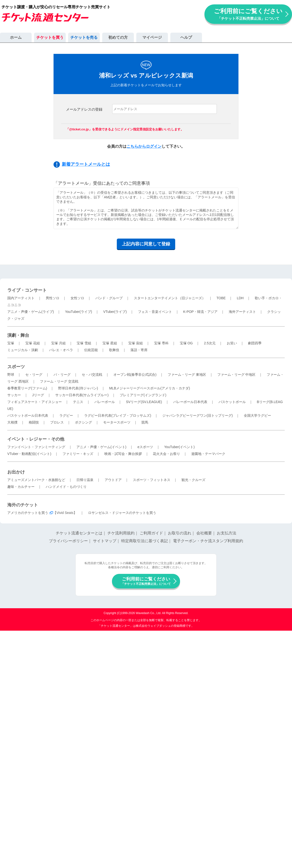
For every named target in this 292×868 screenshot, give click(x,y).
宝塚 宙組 (136, 343)
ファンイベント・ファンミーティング (36, 447)
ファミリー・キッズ (78, 454)
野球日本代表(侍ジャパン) (78, 388)
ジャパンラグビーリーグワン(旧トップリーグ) (197, 415)
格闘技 (34, 422)
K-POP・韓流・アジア (201, 312)
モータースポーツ (117, 422)
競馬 (145, 422)
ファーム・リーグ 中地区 (237, 375)
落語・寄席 (139, 350)
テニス (78, 402)
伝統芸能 (91, 350)
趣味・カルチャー (21, 487)
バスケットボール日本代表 (28, 415)
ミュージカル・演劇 (23, 350)
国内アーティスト (21, 298)
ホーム (16, 37)
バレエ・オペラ (61, 350)
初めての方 (118, 37)
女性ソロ (77, 298)
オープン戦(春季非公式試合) (135, 375)
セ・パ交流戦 (92, 375)
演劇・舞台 (18, 335)
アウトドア (113, 480)
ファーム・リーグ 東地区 (187, 375)
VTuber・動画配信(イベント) (29, 454)
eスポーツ (145, 447)
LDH (240, 298)
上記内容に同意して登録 (146, 244)
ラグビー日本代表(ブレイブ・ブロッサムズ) (118, 415)
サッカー (14, 395)
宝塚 (11, 343)
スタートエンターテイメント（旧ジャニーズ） (170, 298)
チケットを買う (50, 37)
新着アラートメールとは (86, 164)
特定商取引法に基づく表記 (145, 541)
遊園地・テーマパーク (208, 454)
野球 (11, 375)
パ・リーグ (62, 375)
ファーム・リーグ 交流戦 (59, 381)
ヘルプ (186, 37)
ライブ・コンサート (27, 290)
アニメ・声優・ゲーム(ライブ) (31, 312)
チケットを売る (84, 37)
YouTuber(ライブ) (78, 312)
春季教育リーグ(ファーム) (27, 388)
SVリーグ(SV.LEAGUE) (144, 402)
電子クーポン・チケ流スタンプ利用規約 (208, 541)
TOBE (221, 298)
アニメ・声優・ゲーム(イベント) (101, 447)
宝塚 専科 (161, 343)
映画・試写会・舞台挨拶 (123, 454)
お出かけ (16, 472)
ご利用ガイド (151, 533)
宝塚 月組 (58, 343)
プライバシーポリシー (68, 541)
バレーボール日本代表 (190, 402)
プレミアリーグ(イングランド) (143, 395)
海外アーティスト (242, 312)
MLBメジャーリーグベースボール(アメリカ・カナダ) (149, 388)
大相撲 (12, 422)
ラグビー (66, 415)
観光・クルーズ (193, 480)
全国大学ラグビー (257, 415)
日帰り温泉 (85, 480)
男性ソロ (53, 298)
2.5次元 (210, 343)
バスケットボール (232, 402)
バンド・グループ (109, 298)
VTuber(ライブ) (115, 312)
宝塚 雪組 (84, 343)
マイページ (152, 37)
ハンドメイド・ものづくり (66, 487)
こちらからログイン (144, 146)
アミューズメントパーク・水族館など (36, 480)
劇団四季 (255, 343)
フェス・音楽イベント (155, 312)
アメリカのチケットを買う (28, 513)
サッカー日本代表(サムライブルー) (82, 395)
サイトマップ (105, 541)
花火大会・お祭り (166, 454)
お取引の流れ (180, 533)
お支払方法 (227, 533)
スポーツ (16, 367)
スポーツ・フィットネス (152, 480)
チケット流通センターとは (79, 533)
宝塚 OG (186, 343)
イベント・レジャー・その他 (36, 439)
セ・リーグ (34, 375)
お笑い (232, 343)
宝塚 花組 (33, 343)
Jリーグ (38, 395)
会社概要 (204, 533)
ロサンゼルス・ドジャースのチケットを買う (122, 513)
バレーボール (105, 402)
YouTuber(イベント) (179, 447)
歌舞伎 (114, 350)
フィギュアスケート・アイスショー (35, 402)
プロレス (57, 422)
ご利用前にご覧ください (248, 14)
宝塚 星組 (110, 343)
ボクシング (83, 422)
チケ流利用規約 (121, 533)
